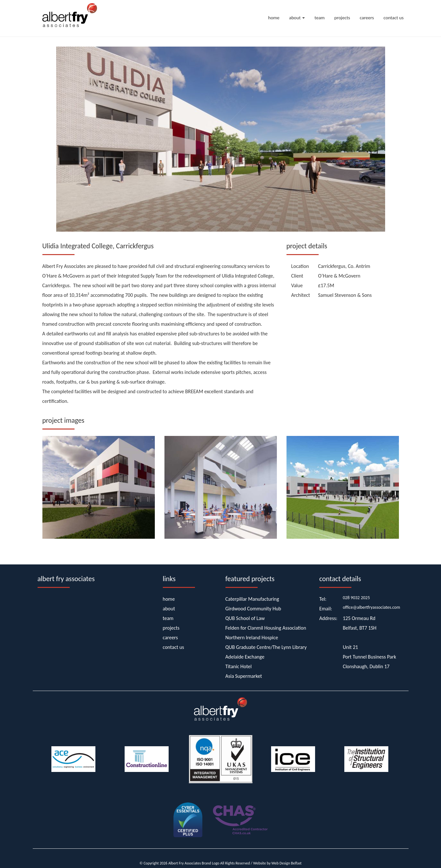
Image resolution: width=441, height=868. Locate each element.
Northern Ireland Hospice (252, 638)
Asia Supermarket (244, 676)
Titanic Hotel (239, 666)
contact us (393, 18)
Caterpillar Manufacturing (252, 599)
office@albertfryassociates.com (371, 607)
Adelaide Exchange (245, 657)
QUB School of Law (245, 618)
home (274, 18)
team (320, 18)
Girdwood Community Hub (253, 609)
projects (342, 18)
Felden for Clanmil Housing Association (266, 628)
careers (367, 18)
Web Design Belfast (287, 863)
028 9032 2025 (356, 598)
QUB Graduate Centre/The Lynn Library (266, 647)
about (297, 18)
